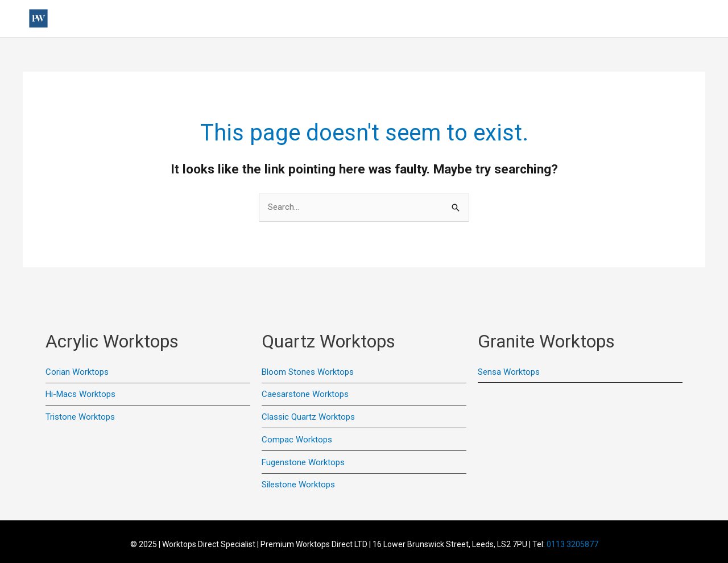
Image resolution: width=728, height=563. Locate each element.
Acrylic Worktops (374, 19)
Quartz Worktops (465, 19)
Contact (540, 19)
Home (132, 19)
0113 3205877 (572, 544)
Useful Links (183, 19)
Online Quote (673, 19)
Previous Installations (274, 19)
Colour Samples (602, 19)
